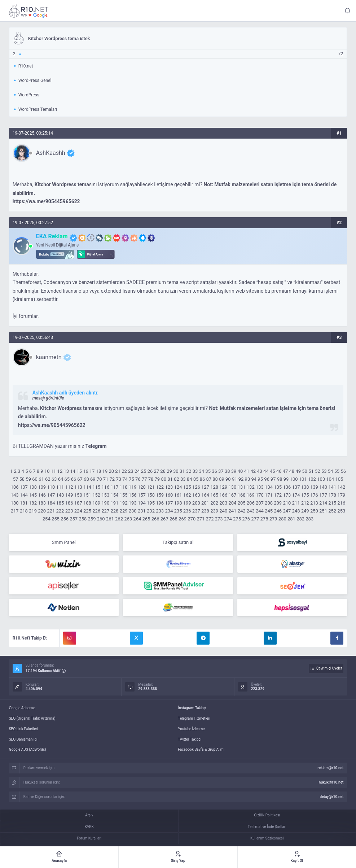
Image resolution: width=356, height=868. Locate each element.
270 (192, 519)
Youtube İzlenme (192, 729)
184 (51, 503)
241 (232, 511)
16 (86, 471)
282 (300, 519)
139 (314, 487)
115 (96, 487)
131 (242, 487)
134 (269, 487)
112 (69, 487)
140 (323, 487)
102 (312, 479)
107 (24, 487)
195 (151, 503)
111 (60, 487)
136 (287, 487)
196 (160, 503)
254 (47, 519)
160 (169, 495)
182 (33, 503)
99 (286, 479)
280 (282, 519)
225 (87, 511)
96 (267, 479)
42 (253, 471)
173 (287, 495)
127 (205, 487)
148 (60, 495)
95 (260, 479)
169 (251, 495)
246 (278, 511)
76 (138, 479)
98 (280, 479)
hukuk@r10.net (331, 782)
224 (78, 511)
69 (93, 479)
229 (124, 511)
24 (137, 471)
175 (305, 495)
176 (314, 495)
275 (237, 519)
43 (260, 471)
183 (42, 503)
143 (15, 495)
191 (114, 503)
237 (196, 511)
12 (60, 471)
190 (105, 503)
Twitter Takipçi (190, 739)
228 (114, 511)
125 (187, 487)
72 (112, 479)
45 (273, 471)
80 (164, 479)
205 (242, 503)
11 (54, 471)
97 (273, 479)
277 (255, 519)
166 (223, 495)
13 (66, 471)
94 (254, 479)
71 (106, 479)
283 (309, 519)
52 (318, 471)
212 (305, 503)
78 (151, 479)
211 (296, 503)
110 (51, 487)
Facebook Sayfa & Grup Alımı (201, 749)
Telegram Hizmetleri (194, 718)
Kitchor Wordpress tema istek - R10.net (29, 11)
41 (247, 471)
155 (124, 495)
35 (208, 471)
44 (266, 471)
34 (202, 471)
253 (341, 511)
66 (73, 479)
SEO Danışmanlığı (23, 739)
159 (160, 495)
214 (323, 503)
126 (196, 487)
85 (196, 479)
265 (146, 519)
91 (235, 479)
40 (240, 471)
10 (47, 471)
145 (33, 495)
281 (291, 519)
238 (205, 511)
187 (78, 503)
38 (227, 471)
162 (187, 495)
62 (48, 479)
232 (151, 511)
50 (305, 471)
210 (287, 503)
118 (124, 487)
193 (133, 503)
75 (131, 479)
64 (61, 479)
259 (92, 519)
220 (42, 511)
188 (87, 503)
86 (203, 479)
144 (24, 495)
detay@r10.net (332, 797)
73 (118, 479)
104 (330, 479)
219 (33, 511)
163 (196, 495)
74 (125, 479)
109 (42, 487)
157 (142, 495)
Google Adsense (22, 708)
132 (251, 487)
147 (51, 495)
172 (278, 495)
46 (279, 471)
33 (195, 471)
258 (83, 519)
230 (133, 511)
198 (178, 503)
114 (87, 487)
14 (73, 471)
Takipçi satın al (178, 542)
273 (219, 519)
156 (133, 495)
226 (96, 511)
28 (163, 471)
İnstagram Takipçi (192, 708)
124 (178, 487)
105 (339, 479)
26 (150, 471)
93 (248, 479)
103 (321, 479)
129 (223, 487)
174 (296, 495)
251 (323, 511)
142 (341, 487)
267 (164, 519)
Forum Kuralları (89, 838)
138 (305, 487)
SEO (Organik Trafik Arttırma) (32, 718)
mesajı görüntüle (48, 398)
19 (105, 471)
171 (269, 495)
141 (332, 487)
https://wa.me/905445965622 (46, 201)
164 (205, 495)
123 (169, 487)
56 (343, 471)
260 (101, 519)
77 (144, 479)
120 (142, 487)
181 (24, 503)
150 (78, 495)
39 (234, 471)
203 (223, 503)
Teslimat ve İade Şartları (267, 827)
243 (251, 511)
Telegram (96, 446)
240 (223, 511)
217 (15, 511)
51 (311, 471)
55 (337, 471)
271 (201, 519)
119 (133, 487)
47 (285, 471)
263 (128, 519)
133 (260, 487)
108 (33, 487)
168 (242, 495)
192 (124, 503)
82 (177, 479)
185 (60, 503)
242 (242, 511)
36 (214, 471)
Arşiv (89, 815)
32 (189, 471)
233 (160, 511)
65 (67, 479)
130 (232, 487)
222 (60, 511)
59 (28, 479)
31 (182, 471)
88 (215, 479)
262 (119, 519)
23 (131, 471)
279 (273, 519)
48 (292, 471)
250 (314, 511)
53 (324, 471)
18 (99, 471)
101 (303, 479)
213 (314, 503)
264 (137, 519)
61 (41, 479)
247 (287, 511)
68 (86, 479)
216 (341, 503)
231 (142, 511)
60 (35, 479)
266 (155, 519)
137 (296, 487)
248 (296, 511)
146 (42, 495)
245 (269, 511)
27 (156, 471)
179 (341, 495)
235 (178, 511)
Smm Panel (64, 542)
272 (210, 519)
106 (15, 487)
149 (69, 495)
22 (124, 471)
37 (221, 471)
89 (222, 479)
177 (323, 495)
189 (96, 503)
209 (278, 503)
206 (251, 503)
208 (269, 503)
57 (16, 479)
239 (214, 511)
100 (294, 479)
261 (110, 519)
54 (331, 471)
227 (105, 511)
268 (173, 519)
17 (92, 471)
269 (183, 519)
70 (99, 479)
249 (305, 511)
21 (118, 471)
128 (214, 487)
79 (157, 479)
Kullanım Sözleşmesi (267, 838)
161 (178, 495)
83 (183, 479)
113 (78, 487)
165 (214, 495)
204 (232, 503)
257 (74, 519)
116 (105, 487)
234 (169, 511)
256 (65, 519)
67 (80, 479)
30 (176, 471)
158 (151, 495)
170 (260, 495)
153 (105, 495)
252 (332, 511)
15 (79, 471)
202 (214, 503)
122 (160, 487)
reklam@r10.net (330, 768)
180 (15, 503)
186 (69, 503)
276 (246, 519)
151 (87, 495)
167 (232, 495)
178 (332, 495)
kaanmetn (49, 357)
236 (187, 511)
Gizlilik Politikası (267, 815)
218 (24, 511)
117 (114, 487)
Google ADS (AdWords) (28, 749)
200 (196, 503)
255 (56, 519)
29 (169, 471)
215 (332, 503)
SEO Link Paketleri (24, 729)
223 (69, 511)
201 (205, 503)
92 (241, 479)
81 (170, 479)
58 (22, 479)
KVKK (89, 827)
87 (209, 479)
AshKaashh (51, 153)
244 (260, 511)
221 (51, 511)
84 (190, 479)
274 (228, 519)
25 (144, 471)
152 (96, 495)
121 (151, 487)
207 (260, 503)
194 (142, 503)
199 (187, 503)
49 (298, 471)
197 (169, 503)
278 (264, 519)
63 (54, 479)
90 (228, 479)
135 (278, 487)
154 (114, 495)
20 (111, 471)
